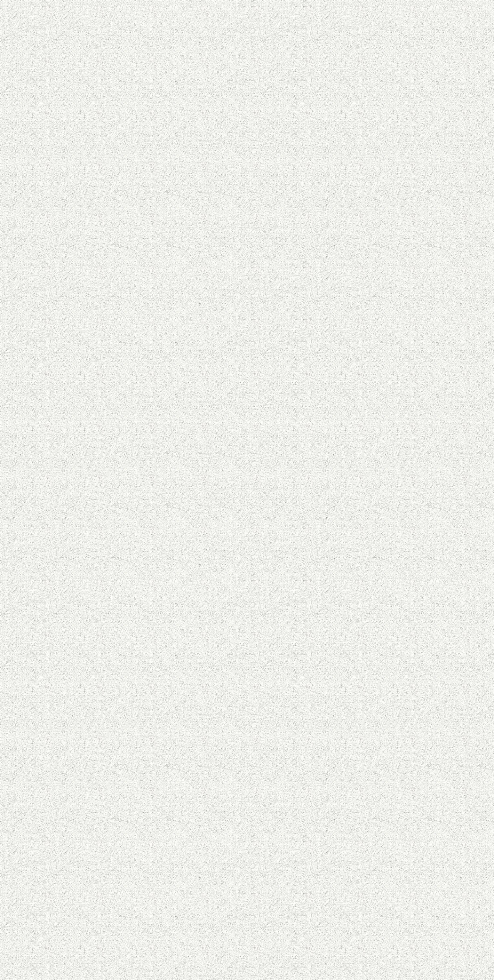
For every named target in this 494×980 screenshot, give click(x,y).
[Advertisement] (191, 217)
